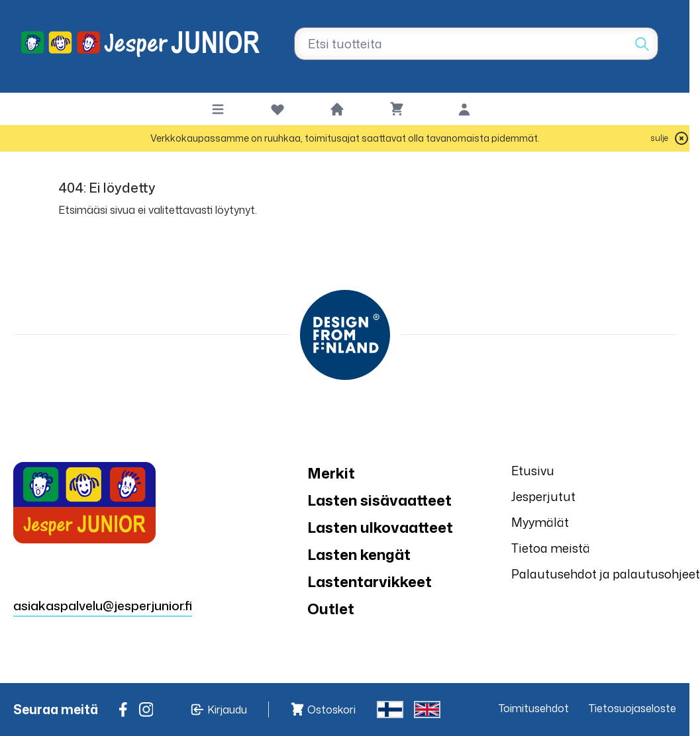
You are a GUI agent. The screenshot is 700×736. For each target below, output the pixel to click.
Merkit (331, 473)
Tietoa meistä (551, 548)
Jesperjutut (543, 496)
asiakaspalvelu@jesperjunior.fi (103, 605)
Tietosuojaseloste (632, 708)
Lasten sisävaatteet (379, 500)
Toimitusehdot (534, 708)
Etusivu (533, 471)
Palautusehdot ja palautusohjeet (606, 574)
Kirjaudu (227, 710)
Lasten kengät (359, 554)
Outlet (331, 609)
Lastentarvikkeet (370, 581)
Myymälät (540, 522)
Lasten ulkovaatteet (380, 527)
